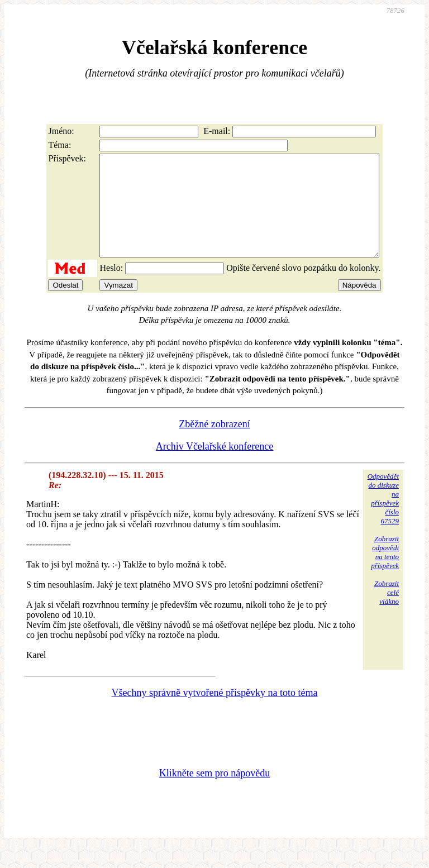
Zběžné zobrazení (214, 444)
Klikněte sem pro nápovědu (214, 793)
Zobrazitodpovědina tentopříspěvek (385, 572)
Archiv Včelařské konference (215, 466)
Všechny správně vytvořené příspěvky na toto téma (215, 713)
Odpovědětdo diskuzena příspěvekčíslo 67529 (383, 519)
